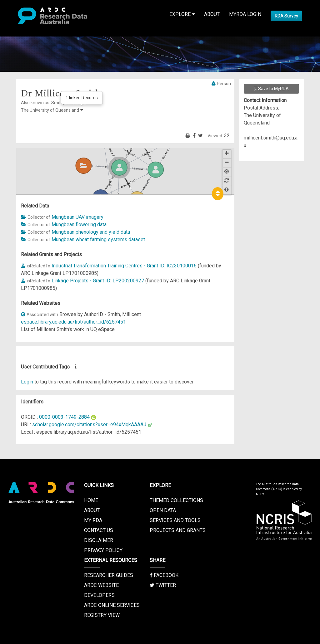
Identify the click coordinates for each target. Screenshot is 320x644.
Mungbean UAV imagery (77, 217)
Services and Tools (175, 520)
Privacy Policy (103, 550)
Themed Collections (176, 500)
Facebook (164, 575)
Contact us (99, 530)
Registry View (102, 615)
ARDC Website (101, 585)
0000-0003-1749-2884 (64, 417)
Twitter (163, 585)
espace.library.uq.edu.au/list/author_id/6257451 (73, 322)
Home (91, 500)
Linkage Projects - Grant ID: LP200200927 (98, 281)
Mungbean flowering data (79, 224)
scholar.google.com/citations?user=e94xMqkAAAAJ (89, 424)
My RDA (93, 520)
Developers (99, 595)
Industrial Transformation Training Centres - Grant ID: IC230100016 (124, 266)
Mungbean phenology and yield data (91, 232)
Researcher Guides (109, 575)
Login (27, 382)
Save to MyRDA (271, 89)
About (212, 14)
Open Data (163, 510)
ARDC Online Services (112, 605)
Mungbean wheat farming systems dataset (98, 239)
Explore (182, 14)
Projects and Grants (178, 530)
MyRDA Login (245, 14)
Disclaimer (99, 540)
